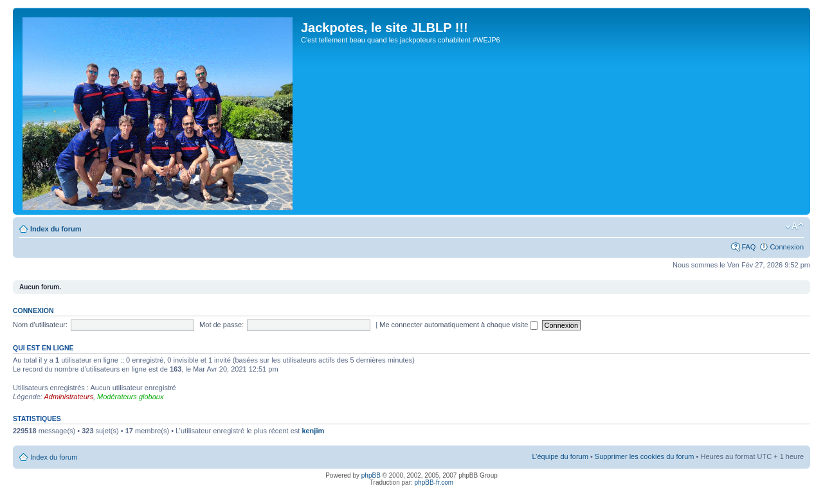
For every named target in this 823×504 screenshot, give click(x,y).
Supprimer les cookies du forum (645, 456)
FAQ (748, 247)
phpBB (371, 475)
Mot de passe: (222, 325)
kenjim (313, 431)
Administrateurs (69, 397)
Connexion (787, 247)
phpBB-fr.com (434, 482)
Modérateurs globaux (130, 397)
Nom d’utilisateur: (40, 325)
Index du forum (56, 229)
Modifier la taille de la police (794, 226)
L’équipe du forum (560, 456)
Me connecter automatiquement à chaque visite (459, 325)
